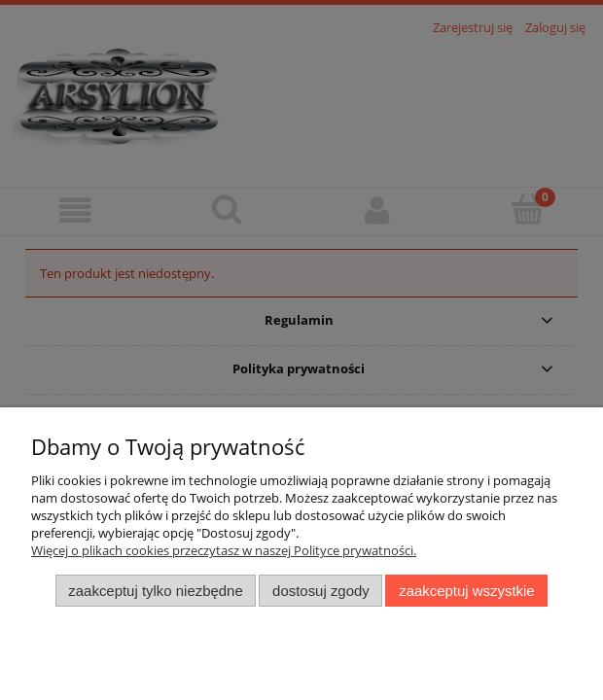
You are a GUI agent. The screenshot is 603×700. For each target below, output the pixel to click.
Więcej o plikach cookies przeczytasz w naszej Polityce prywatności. (224, 550)
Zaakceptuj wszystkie (466, 591)
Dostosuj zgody (321, 591)
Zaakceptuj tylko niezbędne (155, 591)
